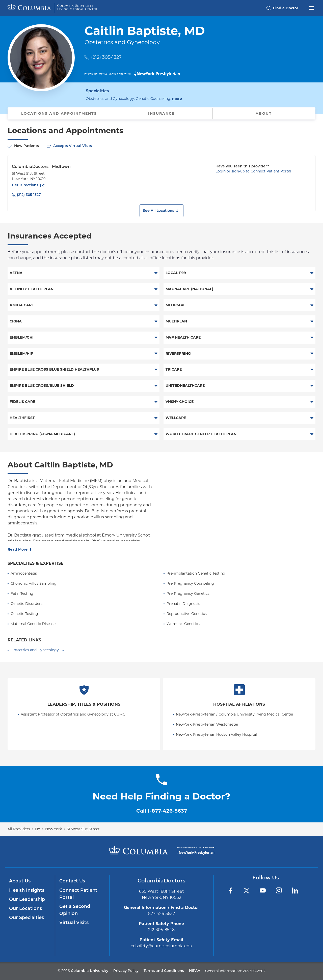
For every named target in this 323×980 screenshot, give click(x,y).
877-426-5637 (161, 914)
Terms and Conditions (164, 971)
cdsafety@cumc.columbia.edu (161, 946)
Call (162, 811)
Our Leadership (27, 900)
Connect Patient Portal (78, 894)
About (264, 113)
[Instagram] (279, 890)
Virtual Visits (74, 923)
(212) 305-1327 (106, 57)
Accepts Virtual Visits (73, 146)
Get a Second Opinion (75, 910)
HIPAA (195, 971)
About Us (20, 881)
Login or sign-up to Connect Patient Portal (253, 171)
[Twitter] (247, 890)
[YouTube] (263, 890)
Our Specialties (26, 918)
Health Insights (27, 891)
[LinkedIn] (295, 890)
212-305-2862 (254, 971)
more (177, 98)
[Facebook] (230, 890)
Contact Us (72, 881)
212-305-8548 (161, 930)
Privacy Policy (126, 971)
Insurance (161, 113)
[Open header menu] (312, 8)
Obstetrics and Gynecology (35, 650)
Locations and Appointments (59, 113)
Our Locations (25, 909)
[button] (161, 211)
